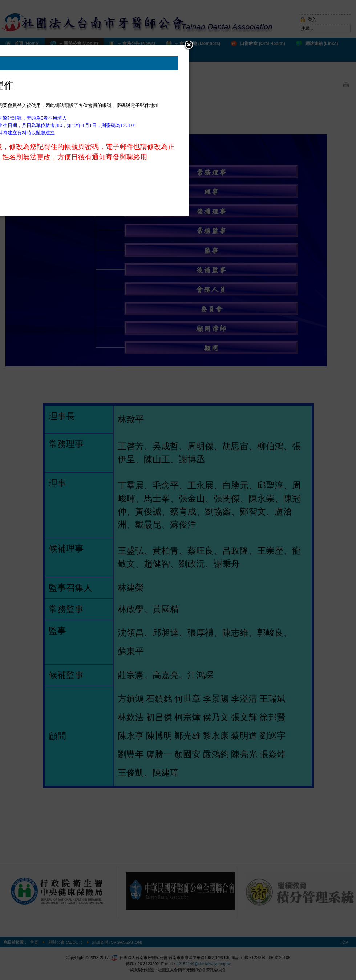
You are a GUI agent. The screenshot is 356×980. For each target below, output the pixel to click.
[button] (189, 45)
